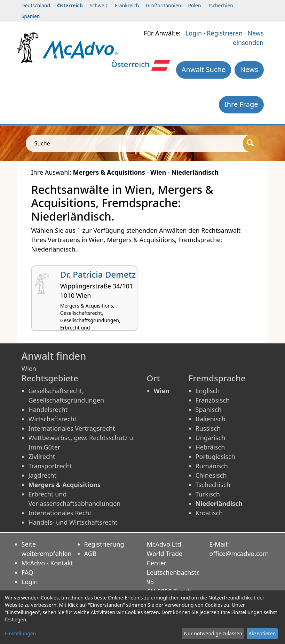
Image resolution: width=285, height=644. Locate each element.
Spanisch (209, 410)
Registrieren (225, 33)
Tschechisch (213, 485)
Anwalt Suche (204, 69)
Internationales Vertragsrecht (72, 428)
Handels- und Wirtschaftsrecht (73, 522)
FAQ (27, 572)
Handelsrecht (48, 410)
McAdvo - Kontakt (47, 563)
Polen (194, 5)
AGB (90, 554)
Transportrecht (50, 466)
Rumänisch (212, 466)
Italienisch (211, 419)
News (249, 69)
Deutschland (36, 5)
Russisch (208, 428)
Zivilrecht (42, 456)
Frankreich (127, 5)
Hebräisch (210, 447)
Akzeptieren (262, 633)
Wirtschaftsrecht (53, 419)
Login (194, 33)
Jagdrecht (43, 475)
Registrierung (104, 544)
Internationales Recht (60, 513)
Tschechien (221, 5)
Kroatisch (209, 513)
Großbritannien (163, 5)
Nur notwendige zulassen (213, 633)
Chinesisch (211, 475)
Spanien (31, 16)
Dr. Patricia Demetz (98, 274)
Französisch (213, 400)
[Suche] (251, 143)
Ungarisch (211, 438)
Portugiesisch (215, 456)
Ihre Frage (241, 104)
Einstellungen (20, 633)
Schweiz (99, 5)
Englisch (208, 391)
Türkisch (208, 494)
